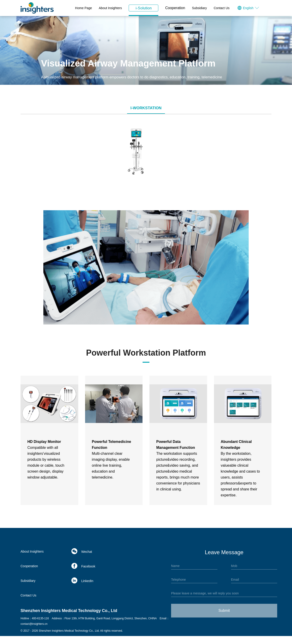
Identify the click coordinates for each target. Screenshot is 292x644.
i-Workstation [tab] (146, 108)
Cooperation (175, 8)
